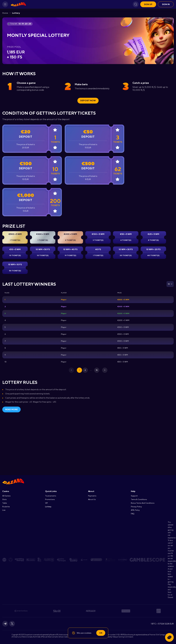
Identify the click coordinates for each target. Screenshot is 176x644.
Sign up (148, 4)
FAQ (133, 514)
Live (4, 510)
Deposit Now (88, 100)
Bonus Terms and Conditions (143, 503)
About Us (92, 499)
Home (5, 13)
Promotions (50, 499)
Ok (101, 633)
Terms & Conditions (139, 499)
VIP (46, 503)
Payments (92, 496)
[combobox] (170, 284)
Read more (11, 409)
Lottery (16, 13)
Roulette (6, 507)
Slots (4, 499)
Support (134, 496)
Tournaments (51, 496)
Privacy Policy (136, 507)
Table (5, 503)
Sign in (166, 4)
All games (6, 496)
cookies (88, 633)
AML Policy (135, 510)
